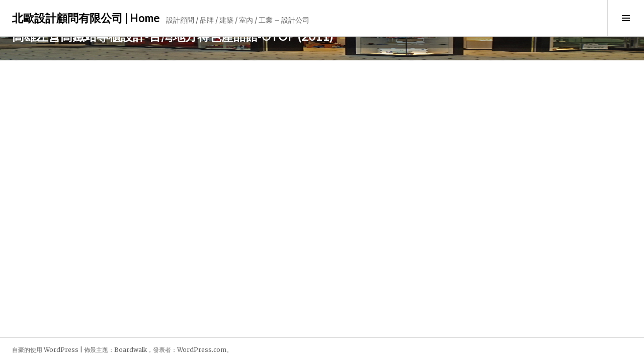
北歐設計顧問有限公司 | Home (86, 18)
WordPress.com (202, 350)
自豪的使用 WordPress (45, 350)
